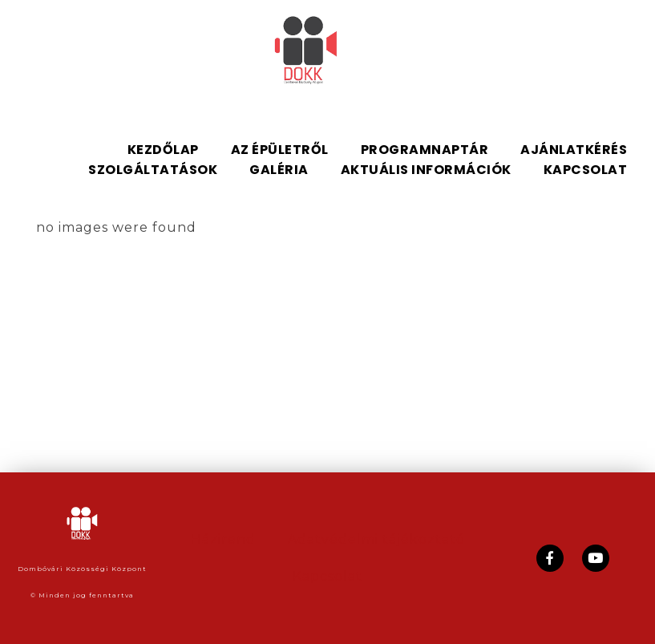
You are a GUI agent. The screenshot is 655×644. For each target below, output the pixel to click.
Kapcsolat (327, 576)
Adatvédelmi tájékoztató (376, 539)
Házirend (223, 539)
